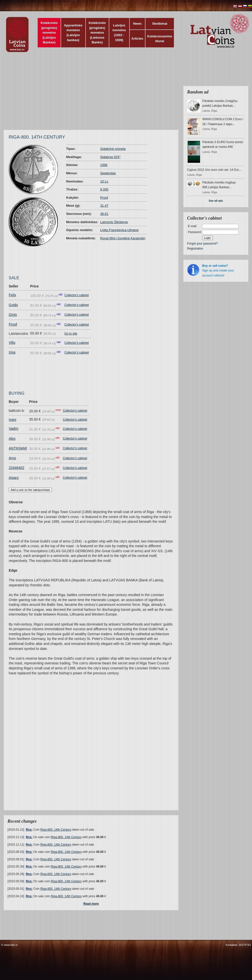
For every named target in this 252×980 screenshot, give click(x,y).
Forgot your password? (202, 244)
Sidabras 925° (111, 157)
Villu (12, 343)
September (108, 173)
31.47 (104, 206)
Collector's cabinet (77, 295)
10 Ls (104, 181)
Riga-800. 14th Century (56, 830)
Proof (104, 198)
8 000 (104, 189)
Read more (91, 904)
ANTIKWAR (18, 448)
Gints (13, 315)
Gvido (13, 305)
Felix (12, 295)
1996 (104, 165)
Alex (12, 439)
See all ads (216, 201)
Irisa (12, 352)
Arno (12, 458)
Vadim (14, 429)
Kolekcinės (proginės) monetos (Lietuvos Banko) (97, 33)
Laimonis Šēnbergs (114, 222)
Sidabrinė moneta (113, 149)
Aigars (14, 478)
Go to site (71, 334)
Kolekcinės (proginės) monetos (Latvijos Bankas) (49, 33)
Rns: (29, 830)
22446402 (16, 468)
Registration (195, 249)
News (137, 24)
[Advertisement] (98, 93)
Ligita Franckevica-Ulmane (120, 230)
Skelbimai (160, 24)
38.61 (104, 214)
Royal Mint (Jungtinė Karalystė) (123, 238)
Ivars (12, 420)
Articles (137, 39)
